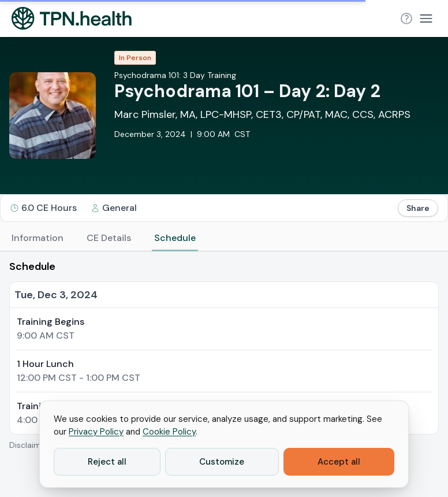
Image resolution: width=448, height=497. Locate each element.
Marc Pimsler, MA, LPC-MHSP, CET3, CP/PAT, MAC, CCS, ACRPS (262, 114)
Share (418, 208)
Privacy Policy (96, 432)
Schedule (175, 238)
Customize (222, 462)
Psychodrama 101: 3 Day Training (175, 75)
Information (38, 238)
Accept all (339, 462)
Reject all (107, 462)
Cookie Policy (169, 432)
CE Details (109, 238)
